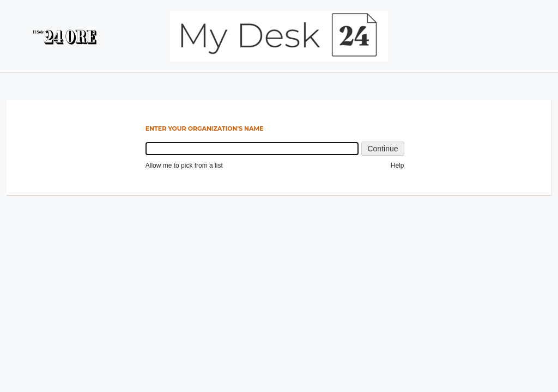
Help (398, 166)
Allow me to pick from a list (184, 166)
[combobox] (252, 149)
